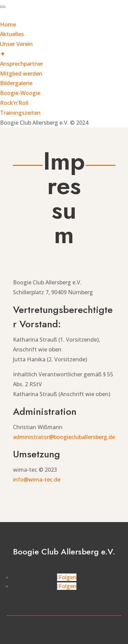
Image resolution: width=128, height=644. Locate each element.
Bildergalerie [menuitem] (16, 83)
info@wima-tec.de (37, 480)
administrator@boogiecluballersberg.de (64, 437)
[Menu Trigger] (3, 7)
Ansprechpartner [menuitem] (22, 64)
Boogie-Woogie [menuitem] (20, 93)
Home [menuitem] (8, 25)
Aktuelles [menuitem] (12, 34)
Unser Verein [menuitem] (64, 50)
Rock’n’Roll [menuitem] (14, 103)
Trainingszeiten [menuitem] (20, 113)
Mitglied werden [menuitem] (21, 74)
